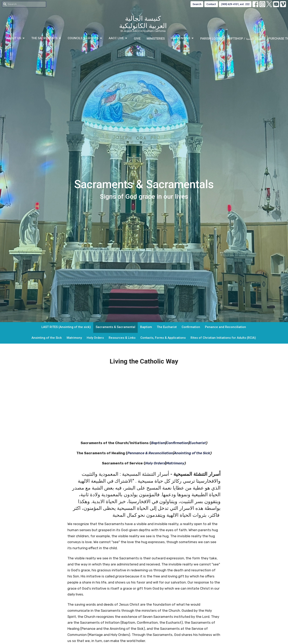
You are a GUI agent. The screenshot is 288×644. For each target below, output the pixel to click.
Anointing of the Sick (47, 338)
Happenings (182, 38)
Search (197, 4)
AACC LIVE (118, 38)
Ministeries (156, 39)
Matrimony (74, 338)
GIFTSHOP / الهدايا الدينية (245, 39)
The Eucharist (167, 327)
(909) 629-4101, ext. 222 (235, 4)
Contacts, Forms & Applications (163, 338)
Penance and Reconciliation (225, 327)
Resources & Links (122, 338)
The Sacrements (46, 38)
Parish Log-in (211, 39)
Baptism (146, 327)
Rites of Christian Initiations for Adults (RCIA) (223, 338)
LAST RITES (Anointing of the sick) (66, 327)
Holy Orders (95, 338)
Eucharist (198, 443)
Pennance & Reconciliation (150, 453)
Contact (211, 4)
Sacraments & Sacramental (115, 327)
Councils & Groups (85, 38)
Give (137, 39)
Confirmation (191, 327)
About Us (16, 38)
